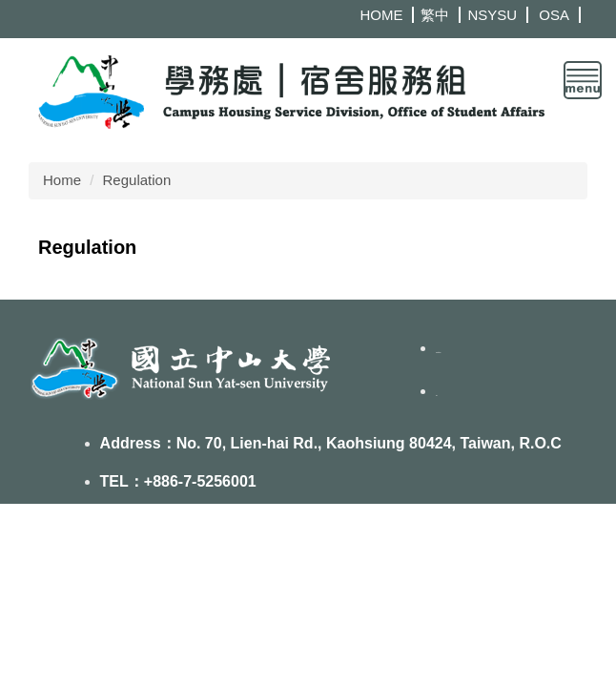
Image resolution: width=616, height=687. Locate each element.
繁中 (435, 15)
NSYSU (492, 15)
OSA (554, 15)
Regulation (137, 180)
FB (436, 396)
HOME (381, 15)
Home (62, 180)
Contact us (438, 353)
